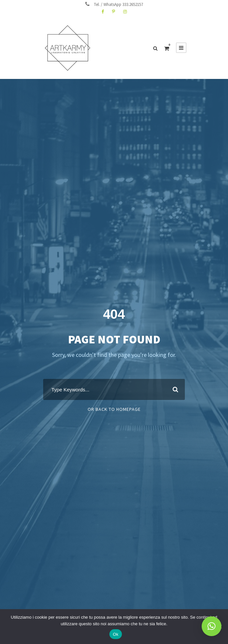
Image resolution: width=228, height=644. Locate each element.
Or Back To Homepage (114, 409)
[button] (212, 626)
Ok (115, 634)
